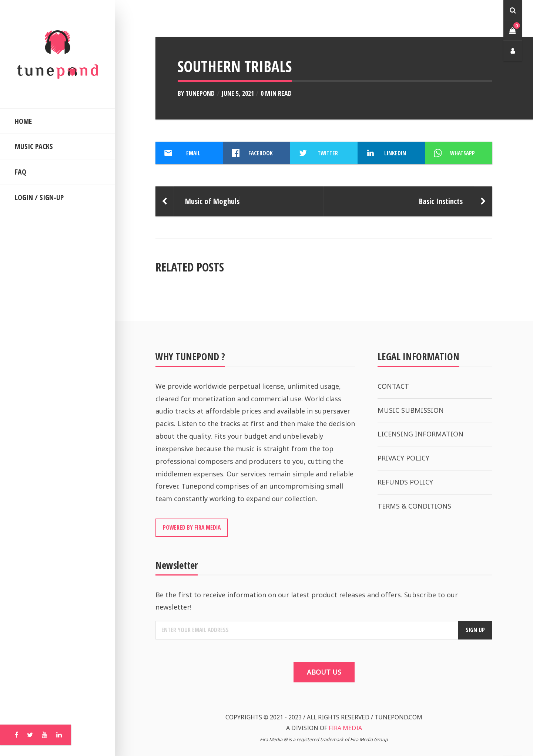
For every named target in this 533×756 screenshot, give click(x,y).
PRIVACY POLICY (403, 458)
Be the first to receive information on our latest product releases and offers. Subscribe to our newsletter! (307, 601)
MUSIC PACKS (34, 146)
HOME (23, 121)
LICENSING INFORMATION (420, 434)
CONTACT (393, 386)
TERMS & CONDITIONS (414, 506)
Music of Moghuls (212, 201)
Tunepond (200, 93)
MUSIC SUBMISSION (411, 410)
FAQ (21, 172)
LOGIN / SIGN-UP (39, 197)
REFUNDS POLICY (405, 482)
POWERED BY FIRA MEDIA (192, 527)
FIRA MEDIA (345, 728)
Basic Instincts (441, 201)
